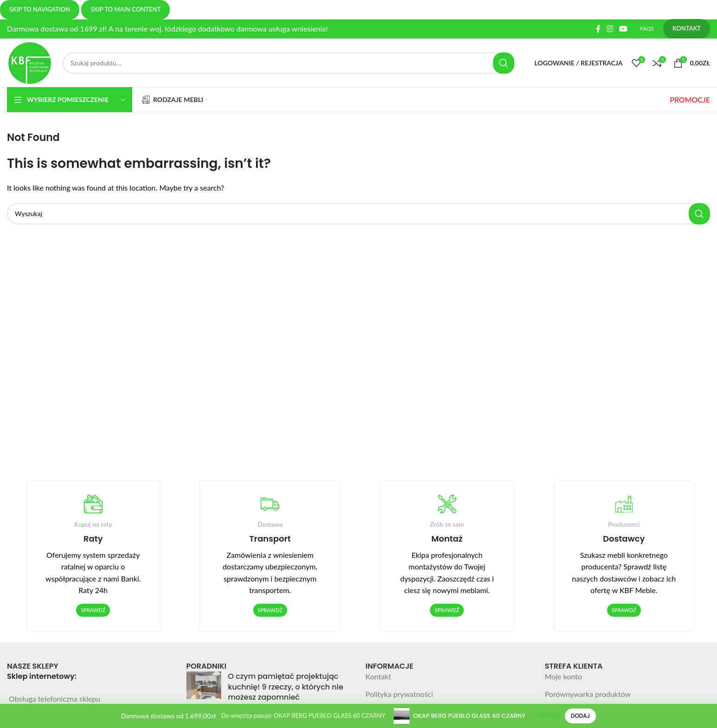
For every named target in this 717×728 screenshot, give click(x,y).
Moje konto (563, 676)
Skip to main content (125, 9)
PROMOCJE (690, 99)
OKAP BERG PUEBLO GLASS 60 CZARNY (469, 716)
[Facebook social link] (598, 29)
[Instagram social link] (610, 29)
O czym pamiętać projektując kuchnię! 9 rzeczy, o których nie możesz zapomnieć (286, 687)
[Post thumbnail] (204, 689)
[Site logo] (30, 62)
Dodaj (581, 716)
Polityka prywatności (399, 694)
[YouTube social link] (624, 29)
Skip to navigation (40, 9)
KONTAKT (687, 28)
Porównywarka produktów (588, 694)
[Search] (288, 63)
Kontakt (378, 676)
